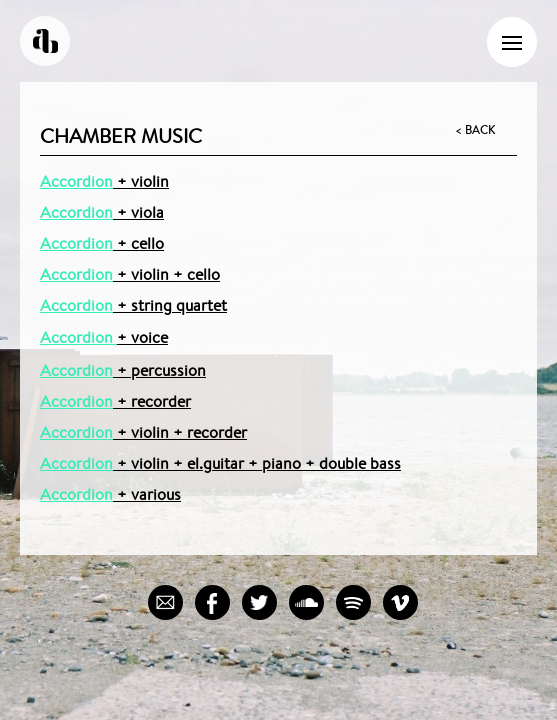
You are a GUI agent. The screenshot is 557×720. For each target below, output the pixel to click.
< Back (475, 130)
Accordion (76, 181)
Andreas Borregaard (45, 41)
